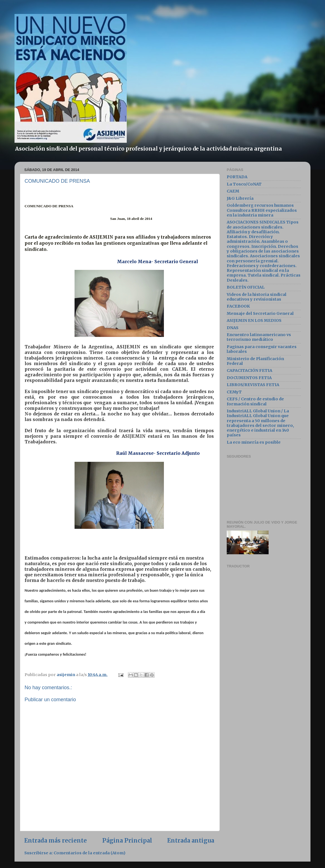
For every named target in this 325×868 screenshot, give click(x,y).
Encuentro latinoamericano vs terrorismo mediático (259, 337)
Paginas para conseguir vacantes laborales (262, 349)
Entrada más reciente (56, 841)
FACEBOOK (238, 306)
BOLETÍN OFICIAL (246, 287)
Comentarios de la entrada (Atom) (89, 854)
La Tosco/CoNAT (244, 184)
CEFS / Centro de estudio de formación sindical (255, 401)
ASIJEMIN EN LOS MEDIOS (254, 320)
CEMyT (234, 392)
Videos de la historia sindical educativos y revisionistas (257, 297)
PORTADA (237, 177)
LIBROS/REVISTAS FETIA (253, 385)
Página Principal (127, 841)
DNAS (233, 328)
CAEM (233, 191)
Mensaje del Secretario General (260, 313)
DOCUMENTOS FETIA (249, 378)
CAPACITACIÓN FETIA (249, 370)
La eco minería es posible (254, 442)
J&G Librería (240, 198)
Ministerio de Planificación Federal (255, 361)
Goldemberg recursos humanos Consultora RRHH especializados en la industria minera (262, 210)
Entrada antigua (191, 841)
